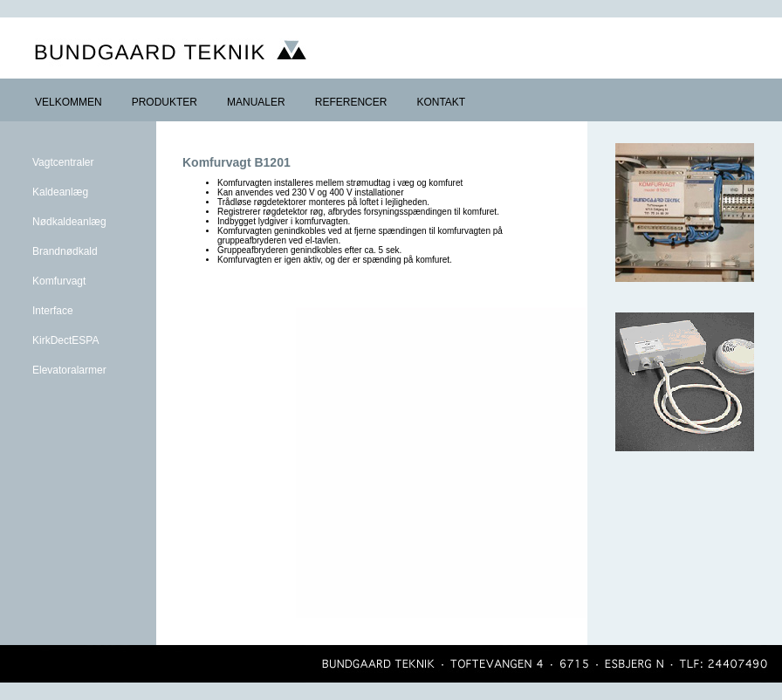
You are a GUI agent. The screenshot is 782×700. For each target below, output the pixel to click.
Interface (53, 311)
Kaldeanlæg (60, 192)
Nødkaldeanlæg (69, 222)
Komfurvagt (59, 281)
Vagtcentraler (63, 162)
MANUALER (256, 102)
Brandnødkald (65, 251)
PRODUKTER (165, 102)
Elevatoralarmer (69, 370)
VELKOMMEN (69, 102)
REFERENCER (351, 102)
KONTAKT (441, 102)
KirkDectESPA (65, 340)
